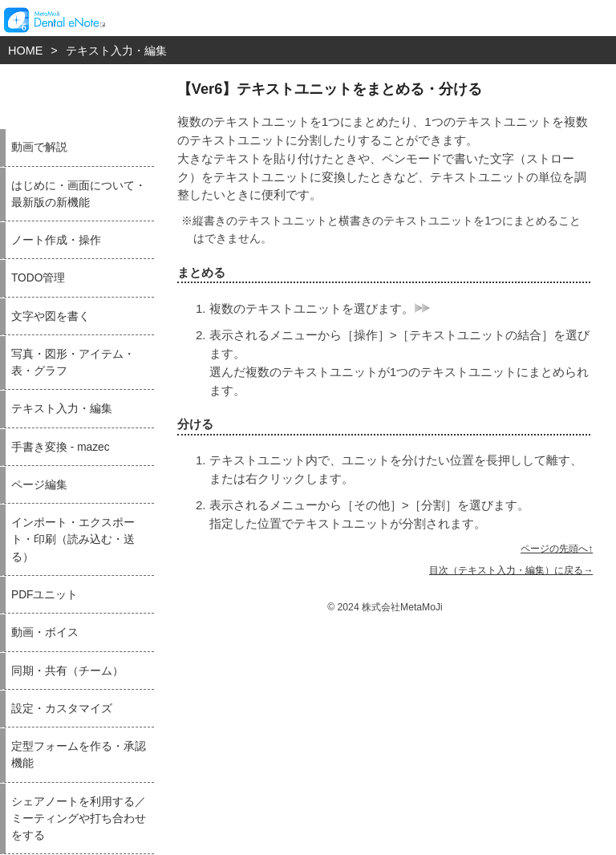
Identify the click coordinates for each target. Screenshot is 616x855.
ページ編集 (39, 485)
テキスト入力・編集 (116, 51)
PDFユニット (45, 595)
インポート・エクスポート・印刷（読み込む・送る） (73, 540)
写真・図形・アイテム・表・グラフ (73, 363)
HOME (25, 51)
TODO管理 (38, 278)
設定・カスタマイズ (62, 709)
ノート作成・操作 (56, 240)
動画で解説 (39, 147)
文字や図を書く (51, 316)
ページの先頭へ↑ (557, 549)
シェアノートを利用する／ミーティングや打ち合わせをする (79, 819)
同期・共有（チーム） (67, 671)
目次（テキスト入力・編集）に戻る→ (511, 570)
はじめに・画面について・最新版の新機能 (79, 194)
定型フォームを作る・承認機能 (79, 755)
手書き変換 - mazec (61, 447)
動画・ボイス (45, 632)
